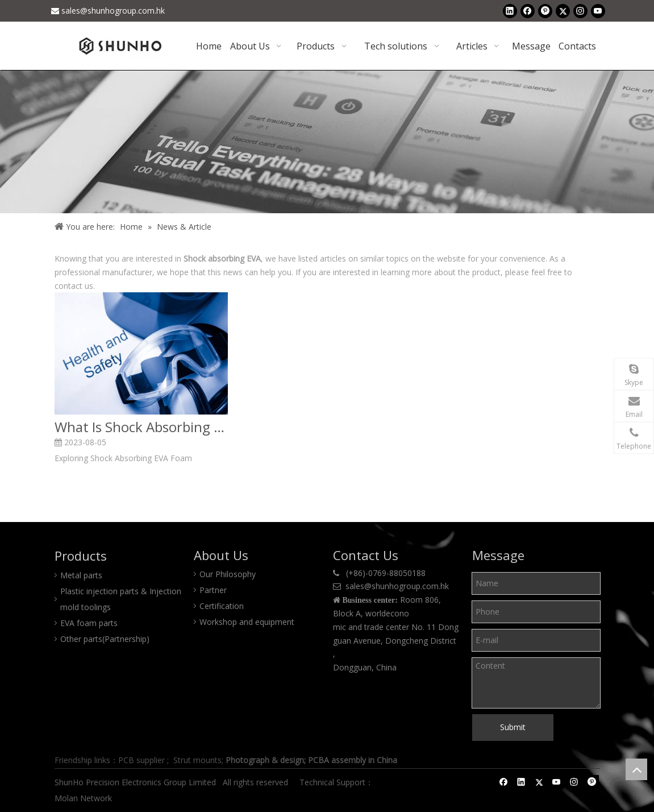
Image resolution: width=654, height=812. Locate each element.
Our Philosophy (228, 574)
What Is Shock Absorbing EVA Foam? (141, 427)
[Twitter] (563, 11)
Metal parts (81, 575)
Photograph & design (265, 760)
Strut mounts (197, 760)
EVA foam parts (89, 623)
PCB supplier (141, 760)
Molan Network (84, 798)
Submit (513, 727)
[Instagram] (580, 11)
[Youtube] (598, 11)
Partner (213, 590)
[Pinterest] (545, 11)
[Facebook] (528, 11)
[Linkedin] (510, 11)
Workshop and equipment (247, 622)
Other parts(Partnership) (105, 639)
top (636, 769)
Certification (222, 606)
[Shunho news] (327, 142)
